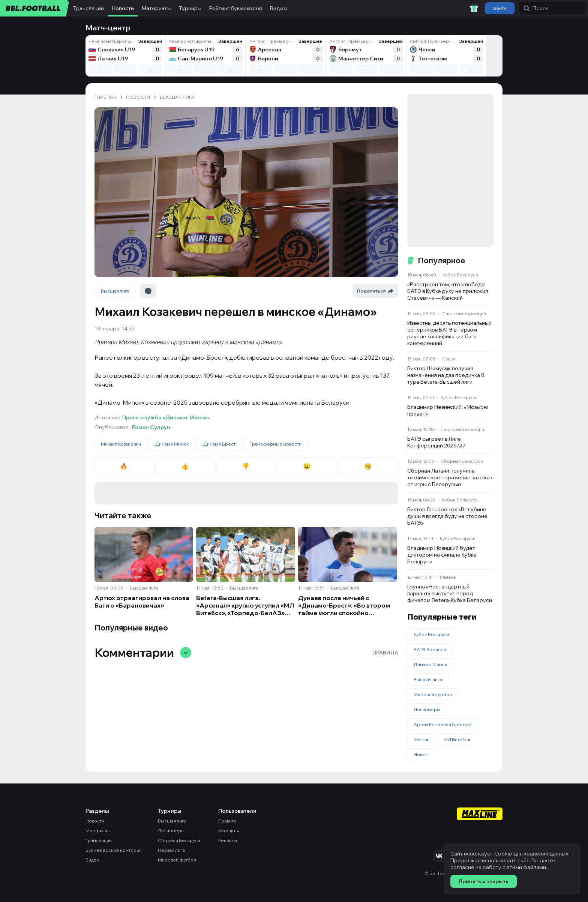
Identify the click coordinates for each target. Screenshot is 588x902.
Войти (500, 8)
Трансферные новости (276, 444)
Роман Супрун (151, 427)
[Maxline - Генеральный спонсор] (480, 815)
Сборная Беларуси (462, 461)
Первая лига (171, 850)
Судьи (449, 359)
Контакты (229, 831)
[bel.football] (35, 8)
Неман (421, 754)
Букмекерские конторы (113, 850)
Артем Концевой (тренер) (443, 724)
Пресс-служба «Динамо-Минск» (166, 417)
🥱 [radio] (368, 466)
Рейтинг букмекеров (235, 8)
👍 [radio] (185, 466)
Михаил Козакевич (121, 444)
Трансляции (88, 8)
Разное (448, 577)
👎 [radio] (246, 466)
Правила (385, 653)
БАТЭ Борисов (430, 649)
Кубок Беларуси (460, 275)
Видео (278, 8)
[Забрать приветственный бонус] (474, 8)
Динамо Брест (219, 444)
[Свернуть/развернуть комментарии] (186, 653)
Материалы (156, 8)
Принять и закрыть (484, 881)
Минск (421, 739)
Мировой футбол (433, 694)
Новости (123, 8)
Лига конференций (464, 313)
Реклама (228, 840)
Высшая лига (115, 291)
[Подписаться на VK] (439, 856)
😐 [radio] (307, 466)
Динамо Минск (172, 444)
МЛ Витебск (457, 739)
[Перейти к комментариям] (148, 291)
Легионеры (427, 709)
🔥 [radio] (124, 466)
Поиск (536, 8)
